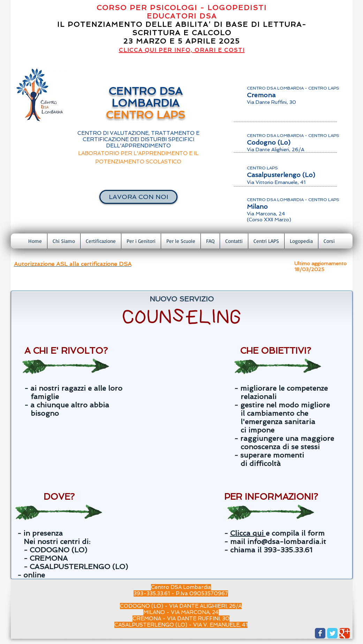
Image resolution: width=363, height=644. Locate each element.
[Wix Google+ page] (345, 633)
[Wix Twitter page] (332, 633)
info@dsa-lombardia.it (287, 542)
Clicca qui (248, 533)
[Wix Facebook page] (320, 633)
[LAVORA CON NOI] (138, 197)
